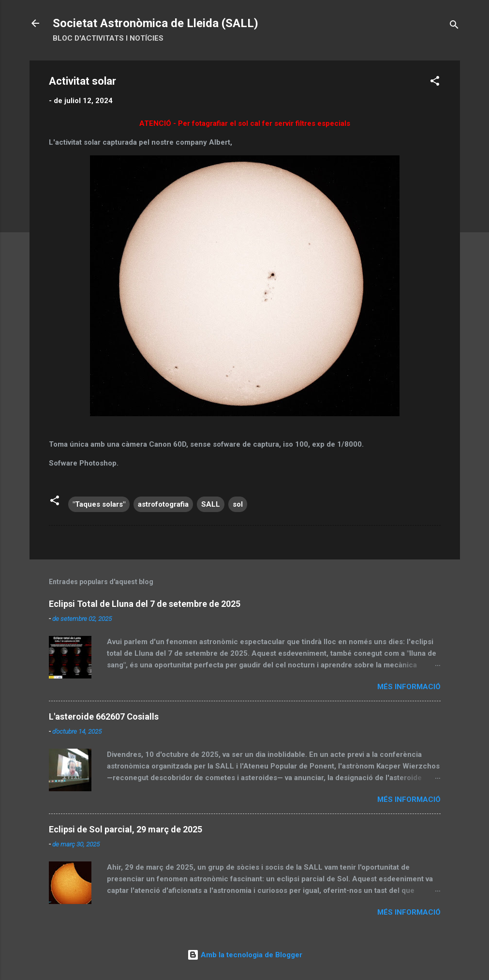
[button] (435, 83)
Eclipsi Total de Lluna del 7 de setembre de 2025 (145, 604)
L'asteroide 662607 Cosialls (104, 716)
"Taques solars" (99, 504)
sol (238, 504)
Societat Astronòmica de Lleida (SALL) (156, 23)
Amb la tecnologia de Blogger (245, 955)
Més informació (409, 687)
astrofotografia (163, 504)
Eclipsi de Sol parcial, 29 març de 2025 (126, 829)
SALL (211, 504)
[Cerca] (454, 26)
